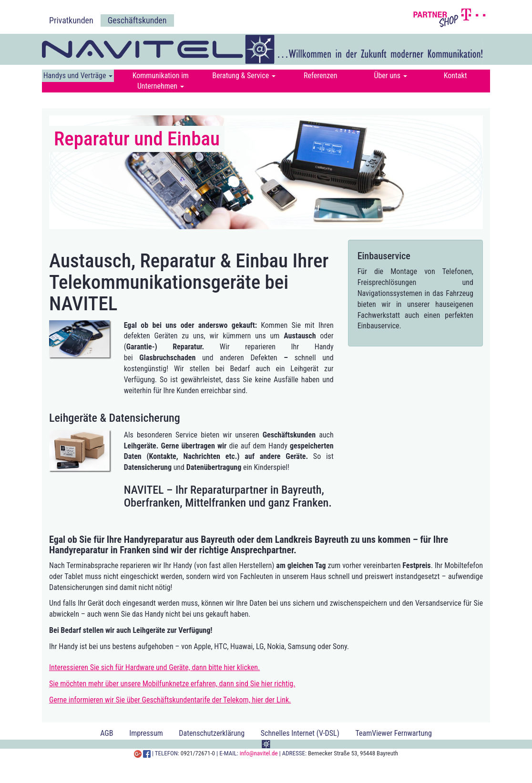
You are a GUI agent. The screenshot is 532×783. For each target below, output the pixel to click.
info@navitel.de (259, 753)
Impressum (146, 733)
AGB (107, 733)
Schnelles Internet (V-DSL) (300, 733)
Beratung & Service (244, 76)
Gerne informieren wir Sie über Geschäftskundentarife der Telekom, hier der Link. (170, 700)
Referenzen (321, 76)
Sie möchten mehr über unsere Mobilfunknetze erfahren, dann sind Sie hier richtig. (172, 684)
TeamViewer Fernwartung (393, 733)
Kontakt (455, 76)
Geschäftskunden (137, 20)
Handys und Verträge (78, 76)
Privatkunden (71, 20)
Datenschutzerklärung (212, 733)
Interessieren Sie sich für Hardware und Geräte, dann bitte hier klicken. (154, 667)
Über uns (390, 76)
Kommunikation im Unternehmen (161, 81)
